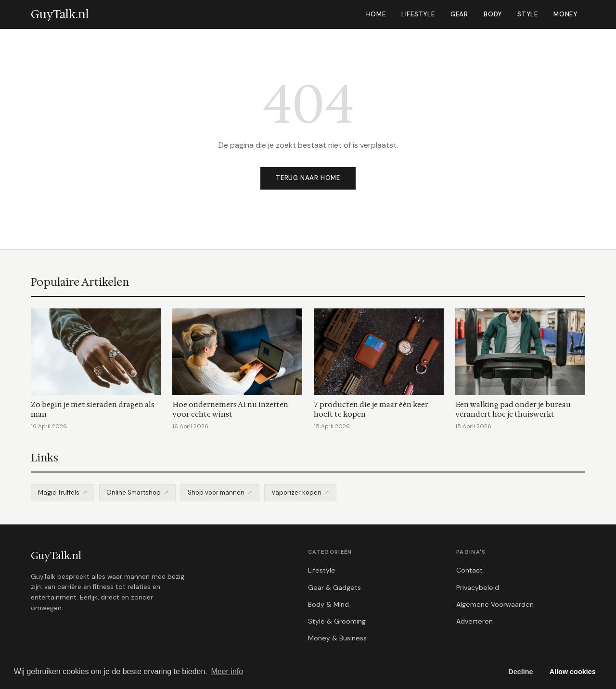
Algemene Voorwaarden (495, 604)
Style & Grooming (337, 621)
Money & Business (337, 638)
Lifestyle (418, 14)
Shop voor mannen (216, 492)
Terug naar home (308, 178)
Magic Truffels (59, 492)
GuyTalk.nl (56, 556)
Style (528, 14)
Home (376, 14)
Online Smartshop (134, 492)
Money (565, 14)
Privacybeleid (478, 587)
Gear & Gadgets (334, 587)
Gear (459, 14)
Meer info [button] (227, 671)
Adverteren (475, 621)
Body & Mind (328, 604)
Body (493, 14)
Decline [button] (520, 672)
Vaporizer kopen (296, 492)
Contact (469, 570)
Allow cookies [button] (573, 672)
